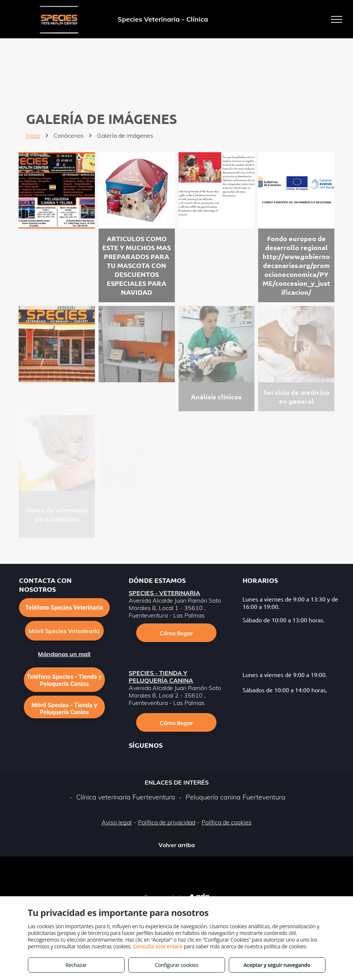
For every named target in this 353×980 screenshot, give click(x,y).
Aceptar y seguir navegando (277, 965)
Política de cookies (227, 822)
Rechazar (76, 965)
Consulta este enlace (158, 946)
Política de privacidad (167, 822)
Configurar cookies (176, 965)
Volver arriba (177, 845)
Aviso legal (117, 822)
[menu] (337, 19)
